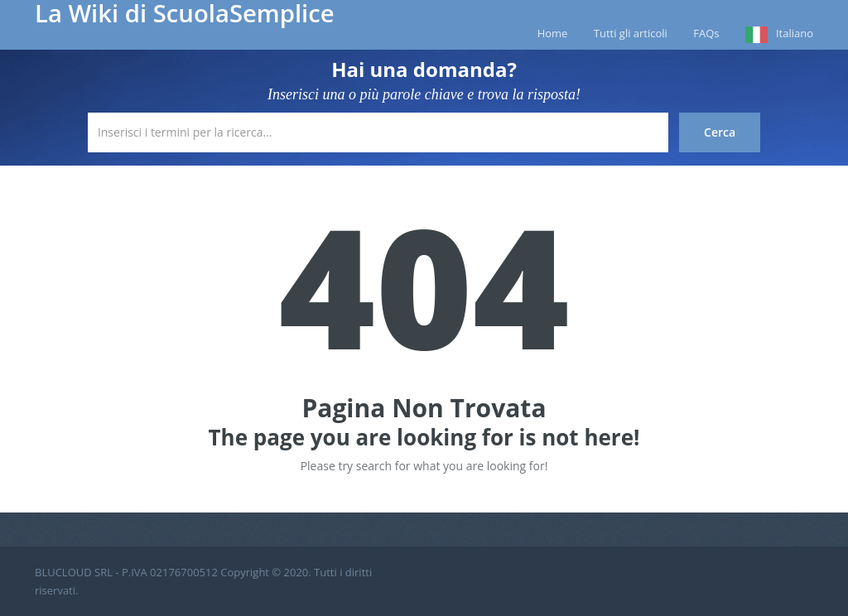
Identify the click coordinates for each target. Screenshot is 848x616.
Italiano (795, 33)
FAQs (706, 33)
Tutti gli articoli (631, 33)
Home (553, 33)
